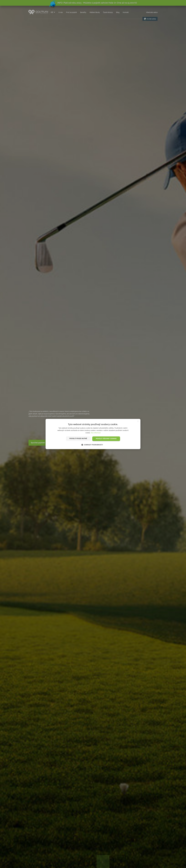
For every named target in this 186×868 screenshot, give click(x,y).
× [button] (138, 421)
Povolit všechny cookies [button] (106, 439)
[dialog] (93, 434)
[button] (93, 445)
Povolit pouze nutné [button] (78, 438)
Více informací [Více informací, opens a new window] (96, 433)
